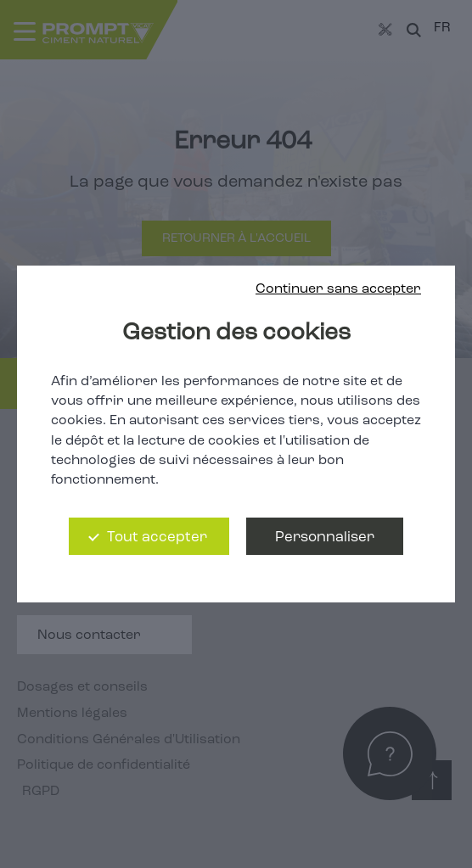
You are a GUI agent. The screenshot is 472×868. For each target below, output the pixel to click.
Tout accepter (157, 538)
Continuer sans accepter (338, 289)
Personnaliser (325, 538)
